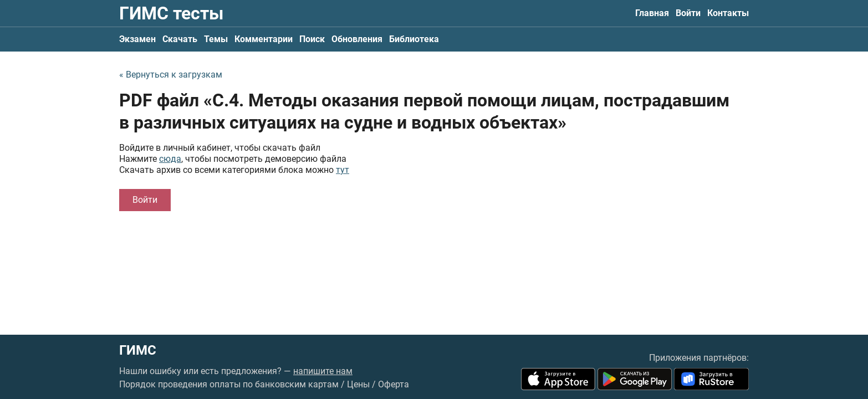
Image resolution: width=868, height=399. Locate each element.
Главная (652, 13)
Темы (216, 39)
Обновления (357, 39)
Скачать (180, 39)
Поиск (312, 39)
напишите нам (323, 371)
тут (343, 170)
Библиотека (414, 39)
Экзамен (137, 39)
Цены (358, 384)
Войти (688, 13)
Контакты (728, 13)
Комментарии (264, 39)
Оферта (394, 384)
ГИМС (138, 350)
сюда (170, 159)
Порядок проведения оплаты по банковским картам (229, 384)
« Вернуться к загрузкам (171, 75)
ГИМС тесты (171, 13)
